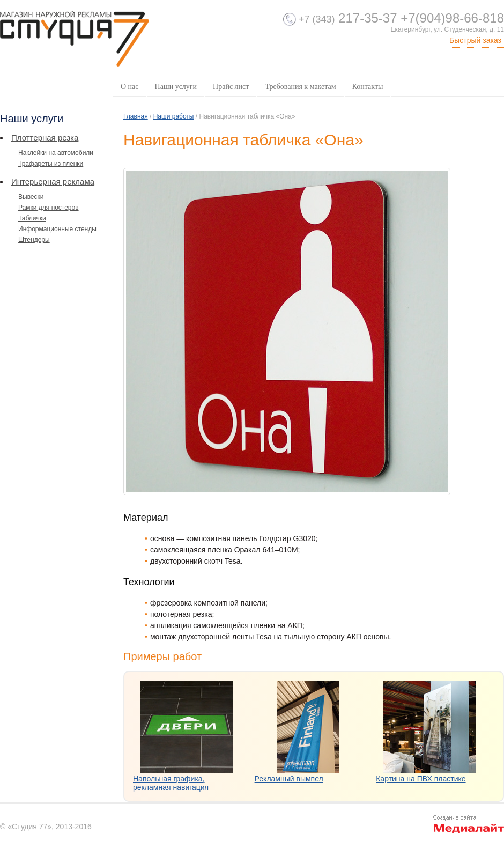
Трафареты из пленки (51, 164)
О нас (130, 87)
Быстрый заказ (475, 40)
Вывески (31, 197)
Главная (136, 116)
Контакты (368, 87)
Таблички (32, 218)
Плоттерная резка (45, 138)
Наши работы (174, 116)
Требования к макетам (300, 87)
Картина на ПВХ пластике (421, 779)
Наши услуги (176, 87)
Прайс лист (231, 87)
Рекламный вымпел (289, 779)
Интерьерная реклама (53, 182)
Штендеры (34, 240)
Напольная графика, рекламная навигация (171, 783)
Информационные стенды (57, 229)
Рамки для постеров (49, 208)
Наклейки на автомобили (56, 153)
